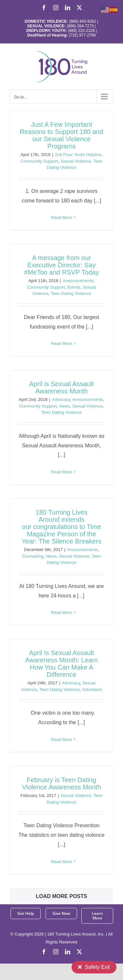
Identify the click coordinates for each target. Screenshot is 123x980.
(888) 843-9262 (82, 21)
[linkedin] (68, 952)
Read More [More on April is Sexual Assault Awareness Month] (61, 472)
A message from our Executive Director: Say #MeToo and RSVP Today (61, 265)
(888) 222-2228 (81, 31)
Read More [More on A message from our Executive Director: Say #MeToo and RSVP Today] (61, 344)
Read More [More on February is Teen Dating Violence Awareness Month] (61, 862)
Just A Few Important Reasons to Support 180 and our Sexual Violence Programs (61, 135)
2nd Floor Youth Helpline (78, 155)
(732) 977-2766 (82, 35)
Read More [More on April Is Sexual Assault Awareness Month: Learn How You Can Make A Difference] (61, 740)
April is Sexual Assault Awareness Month (61, 387)
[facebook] (44, 952)
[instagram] (56, 952)
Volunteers (92, 689)
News (64, 406)
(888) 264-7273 (80, 26)
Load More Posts (61, 896)
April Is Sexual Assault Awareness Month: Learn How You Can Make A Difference (62, 664)
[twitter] (79, 952)
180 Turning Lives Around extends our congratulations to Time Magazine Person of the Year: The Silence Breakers (61, 527)
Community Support (39, 161)
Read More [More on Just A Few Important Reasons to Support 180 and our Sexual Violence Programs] (61, 217)
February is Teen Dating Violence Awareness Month (61, 783)
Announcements (78, 281)
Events (74, 287)
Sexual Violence (76, 161)
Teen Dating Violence (71, 293)
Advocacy (61, 399)
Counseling (33, 556)
